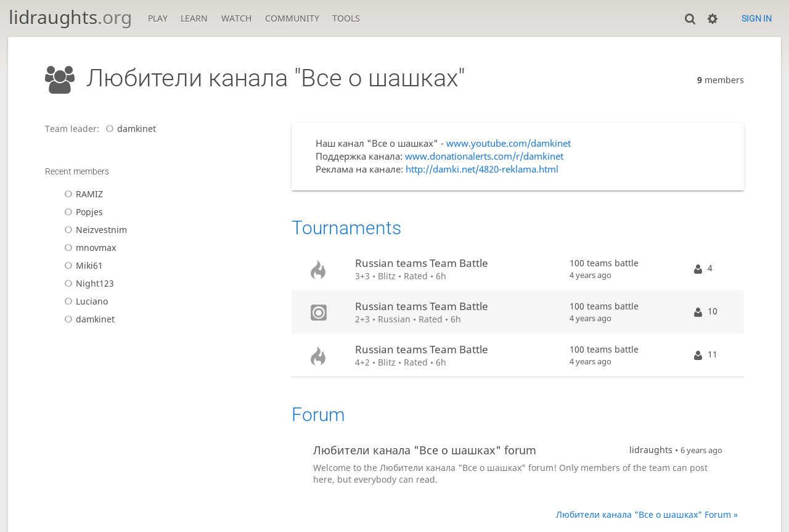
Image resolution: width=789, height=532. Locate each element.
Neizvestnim (94, 230)
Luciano (84, 301)
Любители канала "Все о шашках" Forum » (647, 514)
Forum (318, 415)
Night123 (87, 283)
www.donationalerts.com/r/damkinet (484, 156)
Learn (194, 18)
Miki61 (82, 265)
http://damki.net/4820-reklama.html (482, 169)
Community (292, 18)
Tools (346, 18)
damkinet (129, 129)
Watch (236, 18)
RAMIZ (82, 194)
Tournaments (346, 228)
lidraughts (70, 17)
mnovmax (88, 248)
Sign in (757, 18)
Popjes (82, 212)
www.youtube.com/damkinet (509, 143)
